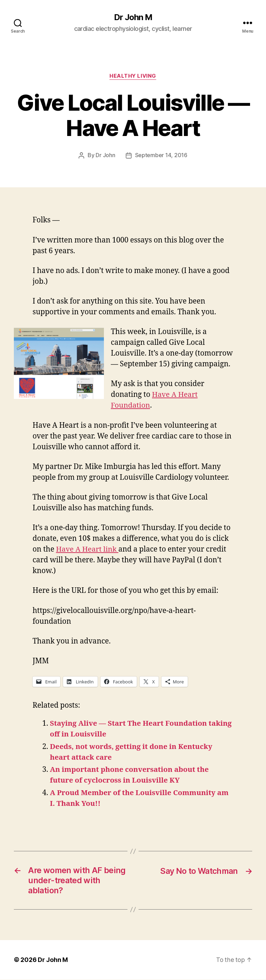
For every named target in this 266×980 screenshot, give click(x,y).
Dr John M (133, 17)
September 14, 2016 (161, 156)
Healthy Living (133, 76)
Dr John (105, 156)
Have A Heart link (88, 549)
